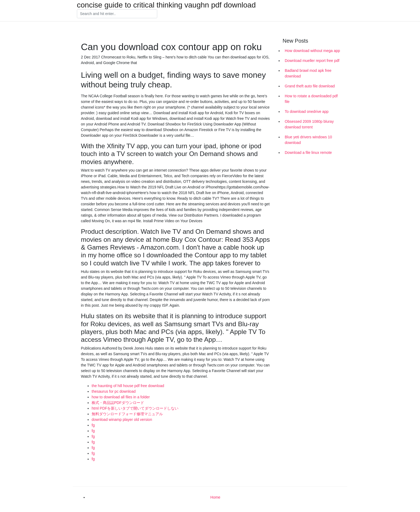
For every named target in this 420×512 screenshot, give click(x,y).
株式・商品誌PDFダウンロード (118, 403)
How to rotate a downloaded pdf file (311, 99)
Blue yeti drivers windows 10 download (308, 140)
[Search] (117, 14)
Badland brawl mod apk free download (308, 73)
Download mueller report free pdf (312, 61)
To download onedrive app (307, 112)
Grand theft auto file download (310, 86)
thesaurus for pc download (114, 391)
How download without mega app (312, 51)
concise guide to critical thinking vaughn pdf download (166, 5)
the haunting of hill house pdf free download (128, 386)
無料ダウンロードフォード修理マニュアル (127, 414)
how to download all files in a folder (121, 397)
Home (215, 497)
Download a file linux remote (308, 153)
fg (93, 425)
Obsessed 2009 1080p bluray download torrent (309, 124)
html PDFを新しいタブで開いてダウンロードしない (135, 408)
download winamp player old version (122, 420)
